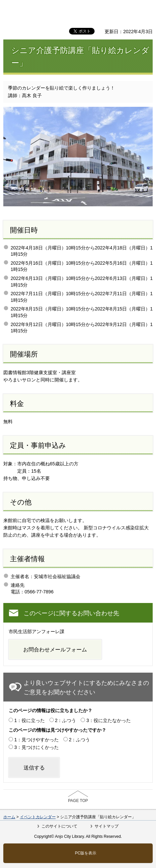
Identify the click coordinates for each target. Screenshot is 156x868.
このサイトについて (59, 826)
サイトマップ (107, 826)
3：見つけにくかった (37, 747)
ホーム (9, 817)
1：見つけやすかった (37, 740)
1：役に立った (30, 720)
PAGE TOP (78, 801)
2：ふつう (66, 720)
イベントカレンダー (38, 817)
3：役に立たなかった (109, 720)
